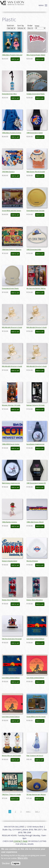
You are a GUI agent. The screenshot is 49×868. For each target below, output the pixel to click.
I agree (16, 863)
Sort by (21, 26)
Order (30, 26)
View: (37, 26)
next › (28, 812)
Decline (6, 863)
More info (23, 858)
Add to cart (15, 59)
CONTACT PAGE (20, 841)
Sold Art (10, 26)
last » (37, 812)
